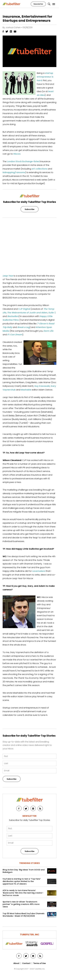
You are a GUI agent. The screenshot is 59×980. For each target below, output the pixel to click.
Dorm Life (48, 331)
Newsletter (38, 4)
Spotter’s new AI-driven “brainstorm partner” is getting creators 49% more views (21, 904)
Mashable (26, 390)
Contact (26, 963)
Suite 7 (52, 313)
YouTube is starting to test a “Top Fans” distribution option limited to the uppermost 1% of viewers (22, 881)
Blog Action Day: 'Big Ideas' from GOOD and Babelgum (24, 871)
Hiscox (17, 154)
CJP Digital (24, 309)
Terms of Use (39, 963)
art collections (39, 169)
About (16, 963)
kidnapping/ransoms (14, 172)
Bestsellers (13, 316)
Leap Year (8, 276)
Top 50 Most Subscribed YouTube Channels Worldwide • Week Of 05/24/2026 (24, 915)
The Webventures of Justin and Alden (27, 313)
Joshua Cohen (13, 28)
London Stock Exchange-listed (23, 161)
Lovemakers (39, 571)
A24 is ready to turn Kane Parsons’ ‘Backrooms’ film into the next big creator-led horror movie (23, 893)
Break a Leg (24, 327)
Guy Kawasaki (42, 386)
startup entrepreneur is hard (45, 77)
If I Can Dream (15, 335)
